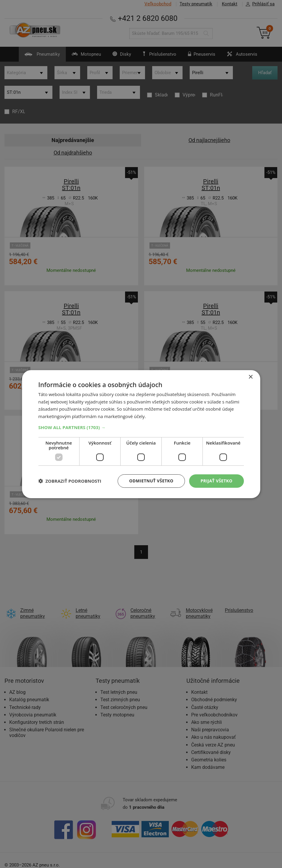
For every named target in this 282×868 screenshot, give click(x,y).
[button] (141, 427)
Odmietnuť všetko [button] (151, 481)
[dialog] (141, 434)
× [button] (251, 377)
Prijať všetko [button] (216, 481)
